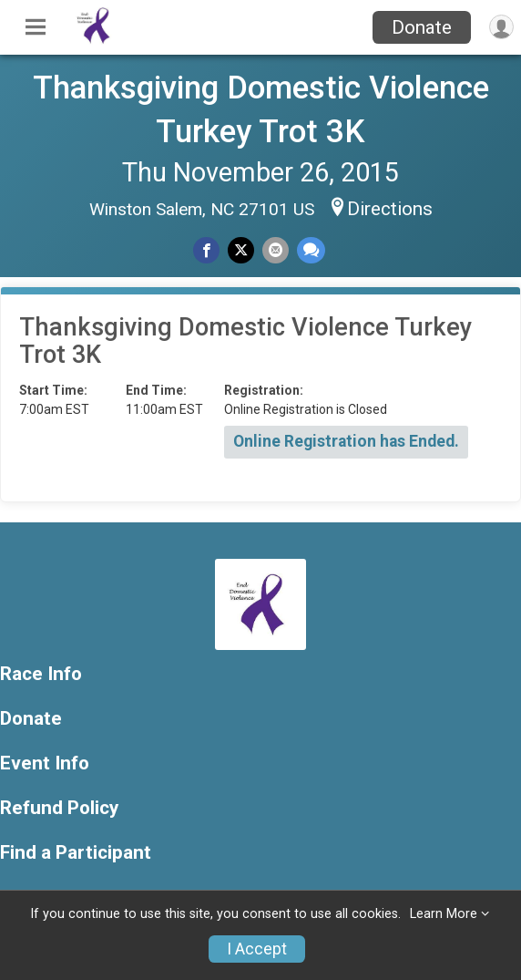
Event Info (45, 763)
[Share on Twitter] (241, 250)
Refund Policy (59, 808)
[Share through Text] (311, 250)
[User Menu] (501, 27)
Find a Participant (76, 853)
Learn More (444, 914)
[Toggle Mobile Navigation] (36, 27)
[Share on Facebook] (206, 250)
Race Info (41, 674)
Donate (422, 27)
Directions (390, 209)
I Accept (257, 949)
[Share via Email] (276, 250)
